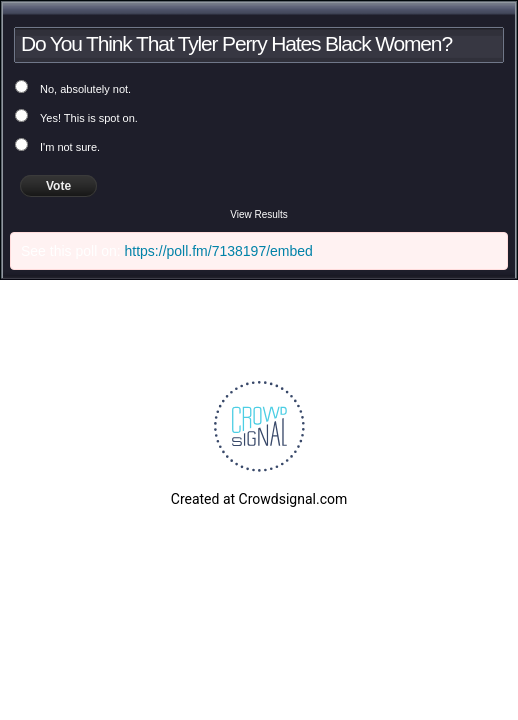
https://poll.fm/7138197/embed (219, 251)
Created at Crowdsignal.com (259, 499)
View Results (259, 214)
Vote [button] (58, 186)
